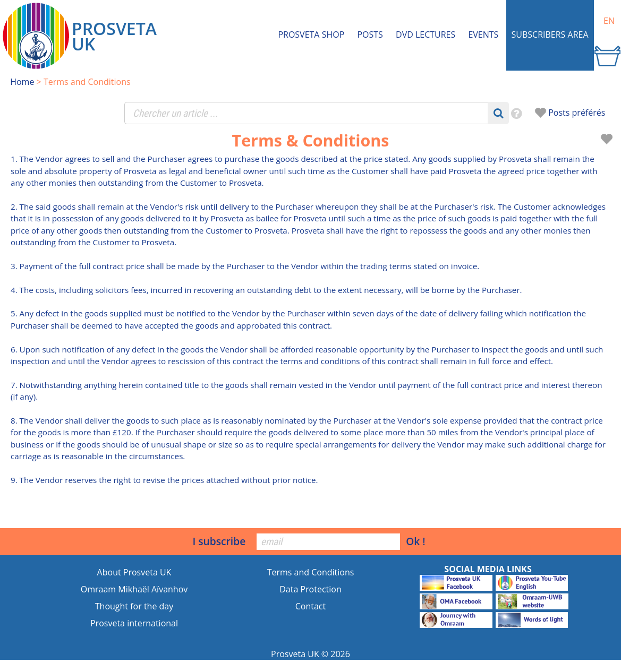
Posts (370, 35)
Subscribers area (550, 35)
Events (483, 35)
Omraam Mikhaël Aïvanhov (134, 589)
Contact (310, 606)
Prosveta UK (295, 654)
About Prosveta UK (134, 572)
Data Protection (310, 589)
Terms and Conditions (311, 572)
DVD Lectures (426, 35)
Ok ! (415, 541)
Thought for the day (134, 606)
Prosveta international (134, 623)
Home (22, 82)
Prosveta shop (311, 35)
